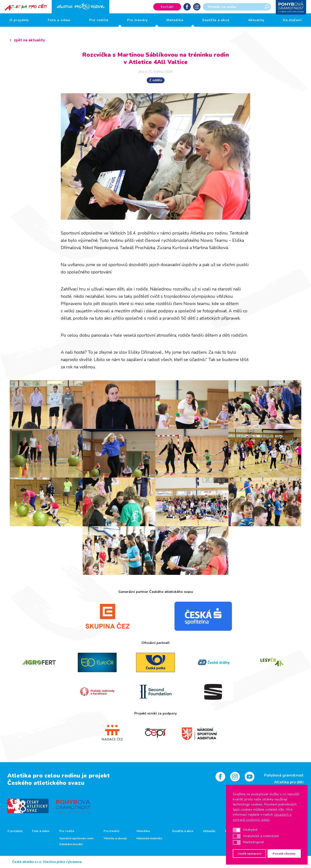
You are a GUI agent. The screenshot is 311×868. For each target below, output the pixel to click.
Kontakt (167, 7)
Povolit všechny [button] (284, 854)
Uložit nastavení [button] (249, 854)
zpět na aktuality (29, 40)
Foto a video (59, 20)
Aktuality (256, 20)
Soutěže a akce (216, 20)
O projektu (19, 20)
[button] (237, 830)
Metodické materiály (149, 839)
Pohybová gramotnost (284, 775)
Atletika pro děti (289, 782)
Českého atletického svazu (46, 783)
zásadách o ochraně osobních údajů (262, 817)
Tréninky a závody (115, 839)
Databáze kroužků (71, 844)
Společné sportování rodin (77, 839)
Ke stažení (292, 20)
